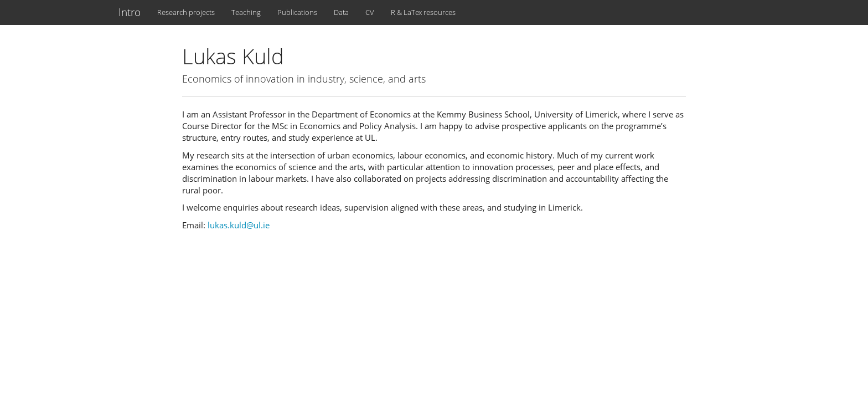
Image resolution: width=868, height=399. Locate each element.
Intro (130, 12)
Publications (297, 12)
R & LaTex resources (423, 12)
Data (341, 12)
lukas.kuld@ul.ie (239, 225)
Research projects (186, 12)
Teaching (246, 12)
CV (370, 12)
